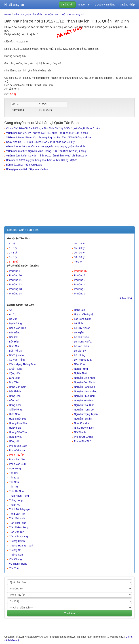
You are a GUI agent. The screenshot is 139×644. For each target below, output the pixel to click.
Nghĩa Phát (80, 373)
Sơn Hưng (15, 468)
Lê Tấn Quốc (81, 337)
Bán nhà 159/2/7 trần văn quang (24, 165)
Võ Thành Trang (18, 564)
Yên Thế (14, 568)
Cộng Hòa (15, 373)
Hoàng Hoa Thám (19, 423)
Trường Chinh (17, 541)
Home (8, 15)
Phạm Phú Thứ (83, 441)
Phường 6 (80, 294)
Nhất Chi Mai (81, 423)
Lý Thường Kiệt (83, 360)
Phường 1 (15, 271)
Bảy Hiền (14, 342)
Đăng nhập (128, 5)
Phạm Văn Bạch (18, 446)
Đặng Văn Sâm (18, 387)
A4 (11, 310)
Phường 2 (80, 275)
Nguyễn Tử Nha (83, 419)
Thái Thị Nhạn (17, 491)
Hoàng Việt (15, 437)
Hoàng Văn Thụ (18, 432)
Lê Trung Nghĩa (83, 342)
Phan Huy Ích (17, 455)
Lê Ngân (79, 333)
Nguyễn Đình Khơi (84, 378)
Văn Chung (15, 559)
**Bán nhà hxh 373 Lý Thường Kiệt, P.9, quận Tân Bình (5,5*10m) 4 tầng (47, 133)
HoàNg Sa (15, 428)
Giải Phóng (15, 410)
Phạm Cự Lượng (84, 437)
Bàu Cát (14, 337)
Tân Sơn (14, 482)
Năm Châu (80, 364)
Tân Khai (14, 478)
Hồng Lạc (79, 310)
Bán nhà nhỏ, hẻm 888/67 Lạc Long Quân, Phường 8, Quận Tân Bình (45, 146)
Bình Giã (14, 346)
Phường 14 (15, 294)
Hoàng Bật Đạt (17, 419)
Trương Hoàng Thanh (21, 546)
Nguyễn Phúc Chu (84, 396)
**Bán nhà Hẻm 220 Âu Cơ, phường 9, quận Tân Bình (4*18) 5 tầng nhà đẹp (49, 137)
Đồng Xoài (15, 405)
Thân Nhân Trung (19, 496)
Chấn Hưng (16, 369)
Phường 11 (15, 280)
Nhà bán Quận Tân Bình (28, 15)
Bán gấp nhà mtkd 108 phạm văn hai (27, 169)
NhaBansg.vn (14, 5)
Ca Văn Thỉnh (17, 360)
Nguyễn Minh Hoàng (86, 391)
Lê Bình (78, 323)
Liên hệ (84, 5)
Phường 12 (15, 284)
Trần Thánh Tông (19, 527)
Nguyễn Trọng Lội (84, 410)
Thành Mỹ (15, 505)
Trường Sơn (16, 555)
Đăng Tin (67, 5)
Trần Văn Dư (16, 532)
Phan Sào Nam (18, 459)
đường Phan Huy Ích (73, 15)
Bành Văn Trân (17, 328)
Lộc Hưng (80, 355)
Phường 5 (80, 289)
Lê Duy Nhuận (82, 328)
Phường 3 (80, 280)
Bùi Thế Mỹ (15, 351)
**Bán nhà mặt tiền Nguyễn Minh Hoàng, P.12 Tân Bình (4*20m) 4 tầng (46, 151)
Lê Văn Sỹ (80, 351)
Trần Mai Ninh (17, 518)
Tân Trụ (13, 487)
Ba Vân (13, 319)
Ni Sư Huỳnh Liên (84, 428)
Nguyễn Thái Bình (84, 405)
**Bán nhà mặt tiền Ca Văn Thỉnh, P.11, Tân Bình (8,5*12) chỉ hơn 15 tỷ (47, 156)
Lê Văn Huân (81, 346)
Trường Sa (15, 550)
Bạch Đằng (15, 323)
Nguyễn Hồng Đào (85, 387)
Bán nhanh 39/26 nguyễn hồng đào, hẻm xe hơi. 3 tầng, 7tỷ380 (42, 160)
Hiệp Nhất (15, 414)
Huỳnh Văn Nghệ (84, 314)
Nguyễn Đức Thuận (85, 382)
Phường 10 (15, 275)
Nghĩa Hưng (81, 369)
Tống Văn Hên (17, 514)
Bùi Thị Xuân (16, 355)
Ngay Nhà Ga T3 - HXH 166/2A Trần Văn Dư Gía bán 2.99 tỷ (40, 142)
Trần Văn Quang (18, 536)
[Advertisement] (69, 199)
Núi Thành (80, 432)
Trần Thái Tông (18, 523)
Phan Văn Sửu (17, 464)
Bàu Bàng (15, 333)
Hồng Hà (14, 441)
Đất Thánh (15, 391)
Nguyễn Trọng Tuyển (86, 414)
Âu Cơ (13, 314)
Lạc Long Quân (83, 319)
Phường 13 (15, 289)
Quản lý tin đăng (105, 5)
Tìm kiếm (69, 613)
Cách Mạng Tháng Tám (22, 364)
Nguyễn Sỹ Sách (84, 401)
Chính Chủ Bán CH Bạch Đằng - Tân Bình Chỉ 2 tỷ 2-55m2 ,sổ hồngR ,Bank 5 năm (53, 128)
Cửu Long (15, 378)
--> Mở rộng (125, 298)
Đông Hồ (14, 401)
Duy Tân (14, 382)
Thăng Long (16, 500)
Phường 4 (80, 284)
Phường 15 (51, 15)
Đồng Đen (15, 396)
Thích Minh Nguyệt (20, 509)
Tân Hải (13, 473)
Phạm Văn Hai (17, 450)
